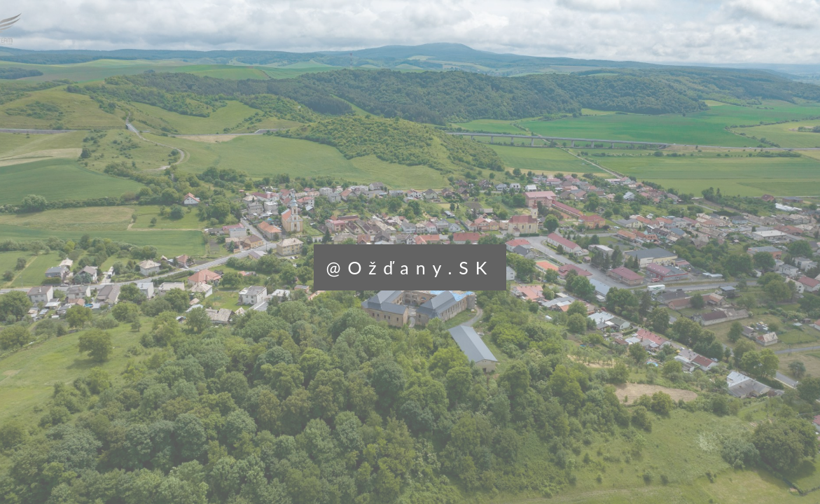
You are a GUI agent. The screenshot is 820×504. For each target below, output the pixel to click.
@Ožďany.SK (410, 267)
